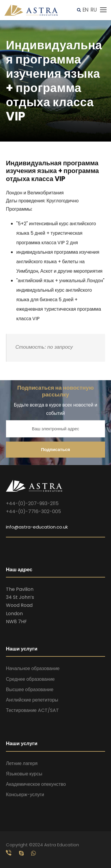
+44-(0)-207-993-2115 (32, 503)
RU (94, 10)
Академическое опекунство (36, 784)
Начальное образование (33, 668)
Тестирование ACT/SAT (32, 710)
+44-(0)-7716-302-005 (33, 511)
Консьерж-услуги (25, 795)
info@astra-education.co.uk (37, 527)
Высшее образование (30, 690)
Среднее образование (30, 679)
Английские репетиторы (32, 700)
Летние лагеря (22, 763)
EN (86, 10)
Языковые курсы (24, 774)
